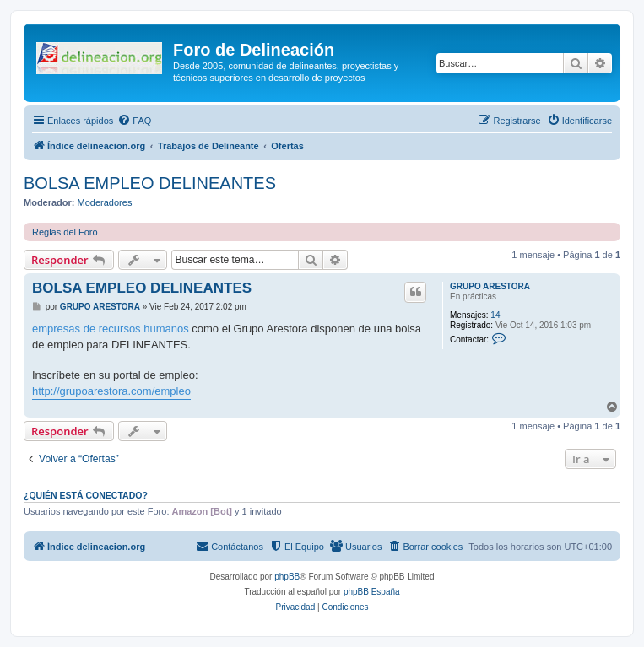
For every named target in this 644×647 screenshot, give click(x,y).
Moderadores (105, 202)
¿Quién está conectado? (86, 495)
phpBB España (372, 592)
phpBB (287, 577)
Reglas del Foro (65, 232)
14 (495, 315)
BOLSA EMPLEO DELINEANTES (150, 183)
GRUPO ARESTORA (490, 286)
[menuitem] (134, 121)
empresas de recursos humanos (111, 329)
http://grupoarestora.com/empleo (111, 391)
